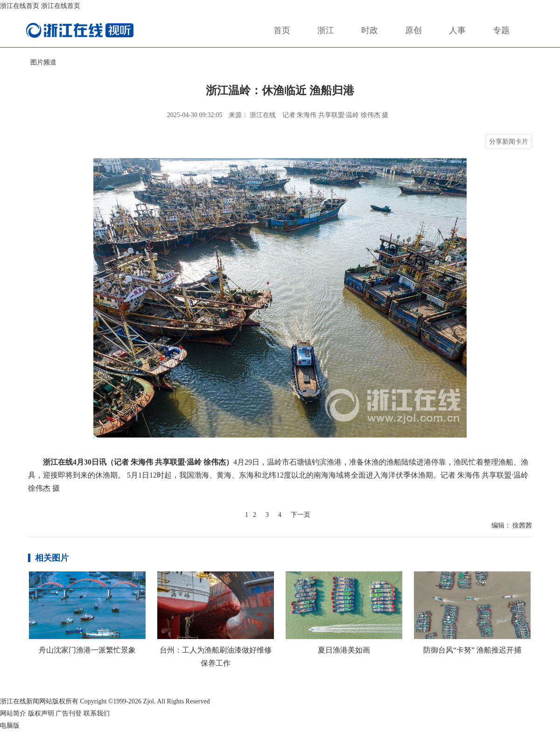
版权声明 (41, 713)
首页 (282, 30)
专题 (501, 30)
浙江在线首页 (20, 6)
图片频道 (43, 62)
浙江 (326, 30)
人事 (457, 30)
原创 (413, 30)
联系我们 (97, 713)
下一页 (301, 515)
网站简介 (13, 713)
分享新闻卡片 (509, 141)
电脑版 (10, 726)
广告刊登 (69, 713)
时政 (370, 30)
